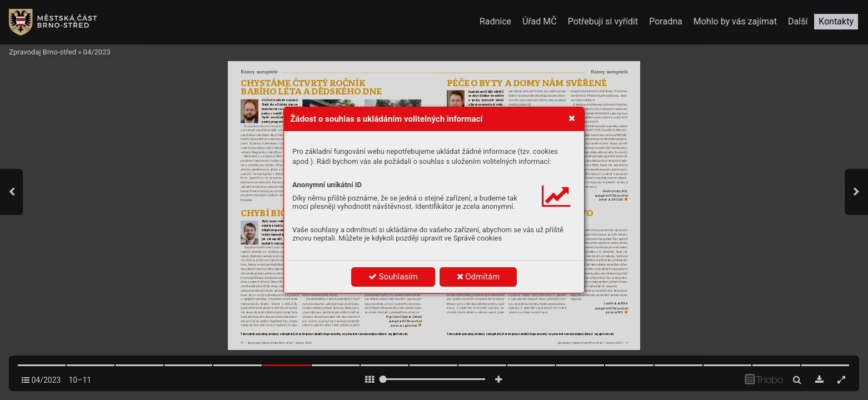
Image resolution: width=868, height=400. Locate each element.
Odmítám (478, 277)
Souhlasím (393, 277)
